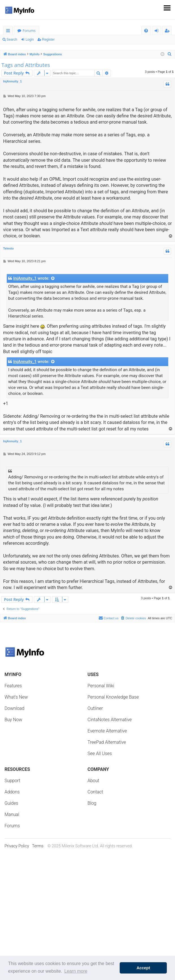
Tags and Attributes (26, 65)
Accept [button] (143, 968)
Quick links (9, 31)
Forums (29, 30)
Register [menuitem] (168, 31)
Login (29, 40)
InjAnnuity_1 (12, 81)
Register (48, 40)
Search (12, 40)
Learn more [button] (76, 971)
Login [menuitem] (158, 31)
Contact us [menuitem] (109, 618)
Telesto (8, 248)
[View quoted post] (53, 278)
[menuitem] (146, 31)
